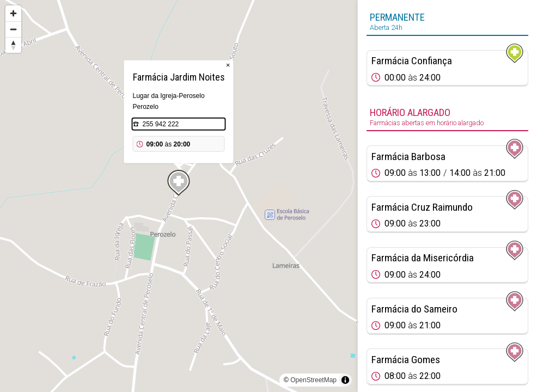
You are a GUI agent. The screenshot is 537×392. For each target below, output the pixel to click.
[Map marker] (179, 183)
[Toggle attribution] (345, 380)
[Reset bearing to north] (13, 45)
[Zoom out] (13, 29)
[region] (179, 196)
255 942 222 (161, 124)
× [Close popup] (228, 65)
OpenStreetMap (313, 380)
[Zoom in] (13, 13)
